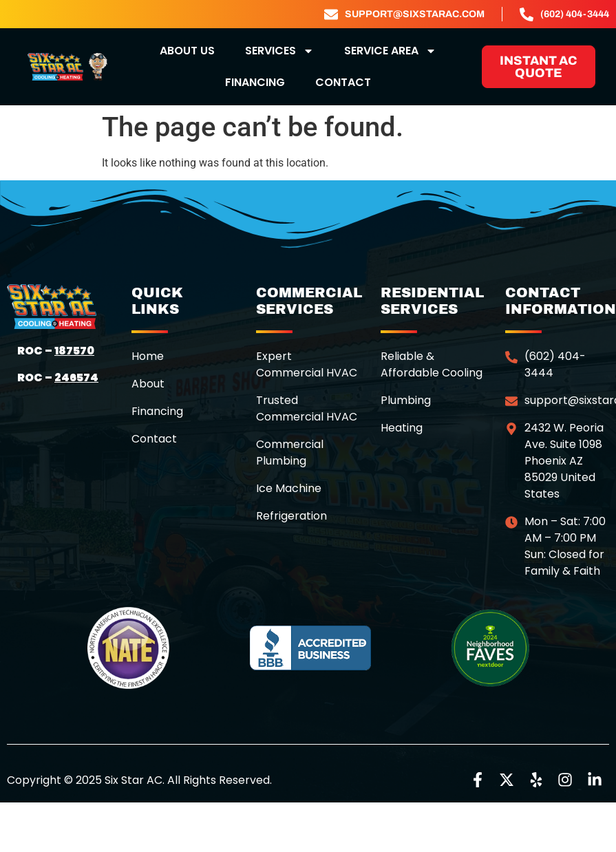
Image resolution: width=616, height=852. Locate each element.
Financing (255, 82)
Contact (343, 82)
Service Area (390, 51)
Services (279, 51)
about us (187, 51)
